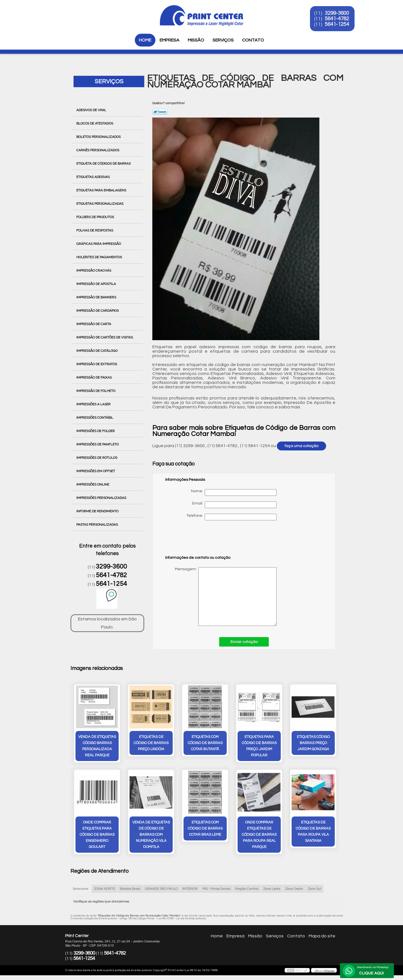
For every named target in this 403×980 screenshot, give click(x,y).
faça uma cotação (301, 446)
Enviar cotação (244, 642)
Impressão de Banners (97, 297)
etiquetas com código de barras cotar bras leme (205, 829)
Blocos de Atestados (95, 123)
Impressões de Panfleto (98, 444)
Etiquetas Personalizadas (100, 204)
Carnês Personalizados (98, 150)
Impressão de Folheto (96, 391)
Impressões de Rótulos (97, 458)
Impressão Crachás (94, 270)
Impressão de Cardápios (98, 311)
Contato (253, 40)
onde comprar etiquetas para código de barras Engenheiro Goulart (97, 835)
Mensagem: (221, 597)
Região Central (247, 889)
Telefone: (231, 517)
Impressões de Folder (96, 431)
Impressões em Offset (96, 471)
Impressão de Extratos (97, 364)
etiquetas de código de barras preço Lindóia (151, 743)
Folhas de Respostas (95, 230)
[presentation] (201, 540)
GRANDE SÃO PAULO (161, 889)
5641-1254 (339, 25)
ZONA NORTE (104, 889)
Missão (196, 40)
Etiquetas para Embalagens (102, 190)
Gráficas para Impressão (99, 244)
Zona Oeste (294, 889)
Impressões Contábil (95, 418)
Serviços (223, 40)
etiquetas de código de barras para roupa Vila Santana (313, 832)
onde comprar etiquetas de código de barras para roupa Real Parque (259, 835)
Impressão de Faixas (94, 377)
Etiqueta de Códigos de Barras (104, 164)
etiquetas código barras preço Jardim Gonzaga (313, 743)
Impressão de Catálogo (97, 351)
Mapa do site (322, 936)
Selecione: (81, 889)
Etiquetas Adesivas (93, 177)
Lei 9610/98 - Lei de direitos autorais (182, 918)
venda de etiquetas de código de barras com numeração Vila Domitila (151, 835)
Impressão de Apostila (97, 284)
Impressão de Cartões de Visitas (105, 337)
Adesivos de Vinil (92, 110)
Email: (234, 505)
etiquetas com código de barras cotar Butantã (205, 743)
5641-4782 (339, 19)
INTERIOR (190, 889)
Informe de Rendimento (98, 511)
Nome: (234, 493)
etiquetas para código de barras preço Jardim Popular (259, 746)
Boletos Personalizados (99, 137)
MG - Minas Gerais (216, 889)
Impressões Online (93, 484)
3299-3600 (339, 13)
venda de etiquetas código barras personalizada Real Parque (97, 746)
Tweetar (160, 112)
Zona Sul (314, 889)
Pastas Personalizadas (97, 525)
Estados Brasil (130, 889)
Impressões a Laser (94, 404)
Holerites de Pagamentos (100, 257)
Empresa (169, 40)
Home (145, 40)
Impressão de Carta (94, 324)
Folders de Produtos (96, 217)
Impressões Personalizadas (102, 498)
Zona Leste (272, 889)
